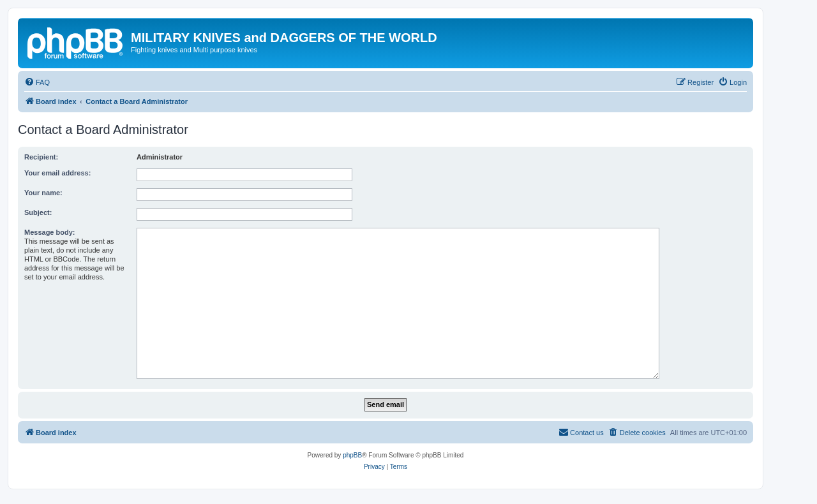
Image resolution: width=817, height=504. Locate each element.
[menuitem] (37, 82)
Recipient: (41, 157)
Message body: (49, 232)
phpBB (352, 455)
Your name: (43, 193)
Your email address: (57, 173)
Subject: (38, 212)
